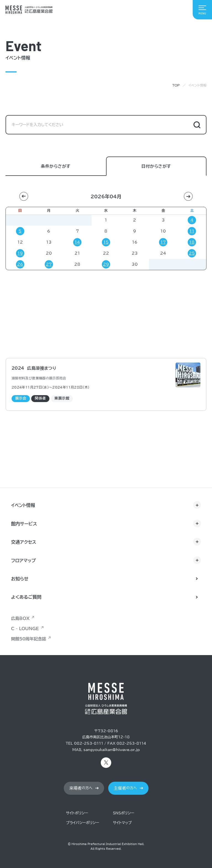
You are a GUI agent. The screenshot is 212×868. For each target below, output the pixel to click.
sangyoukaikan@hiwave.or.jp (112, 750)
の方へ (81, 788)
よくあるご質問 (26, 597)
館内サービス (24, 524)
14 (77, 242)
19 (20, 253)
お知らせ (20, 579)
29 (106, 264)
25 (192, 253)
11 (192, 231)
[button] (24, 196)
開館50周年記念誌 (29, 639)
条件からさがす (56, 167)
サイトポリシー (77, 813)
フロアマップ (23, 561)
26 (20, 264)
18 (192, 242)
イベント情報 (23, 505)
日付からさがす (156, 167)
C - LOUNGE (25, 629)
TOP (176, 85)
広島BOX (20, 618)
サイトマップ (122, 823)
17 (163, 242)
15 (106, 242)
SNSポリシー (124, 813)
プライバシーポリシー (83, 823)
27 (49, 264)
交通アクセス (24, 542)
